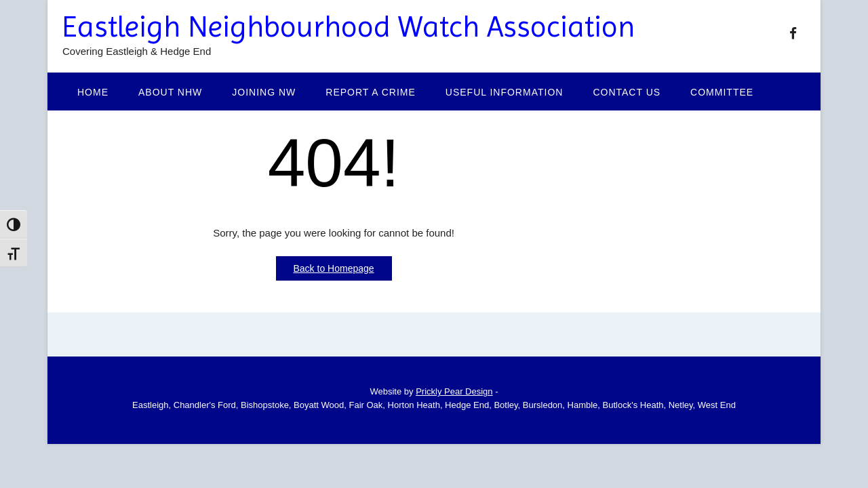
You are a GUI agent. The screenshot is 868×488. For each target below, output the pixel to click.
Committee (722, 92)
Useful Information (505, 92)
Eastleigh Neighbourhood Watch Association (349, 27)
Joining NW (264, 92)
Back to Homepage (334, 268)
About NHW (170, 92)
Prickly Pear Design (454, 391)
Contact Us (627, 92)
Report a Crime (371, 92)
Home (93, 92)
